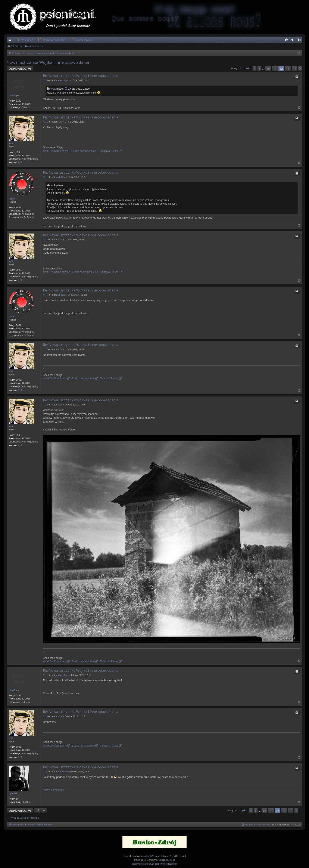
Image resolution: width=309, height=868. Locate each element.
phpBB (149, 856)
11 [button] (275, 69)
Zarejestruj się (35, 46)
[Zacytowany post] (66, 89)
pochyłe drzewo (52, 790)
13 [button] (288, 69)
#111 (46, 80)
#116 (46, 349)
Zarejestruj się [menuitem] (300, 41)
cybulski (13, 793)
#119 (46, 716)
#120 (46, 772)
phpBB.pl (170, 860)
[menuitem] (18, 40)
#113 (46, 177)
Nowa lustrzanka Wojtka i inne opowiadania (48, 62)
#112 (46, 122)
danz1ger (14, 95)
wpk (53, 89)
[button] (247, 69)
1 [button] (259, 69)
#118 (46, 675)
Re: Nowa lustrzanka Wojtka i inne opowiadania (81, 76)
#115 (46, 295)
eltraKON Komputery (55, 151)
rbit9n (12, 199)
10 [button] (268, 69)
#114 (46, 240)
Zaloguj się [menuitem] (294, 41)
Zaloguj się (16, 46)
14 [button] (294, 69)
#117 (46, 405)
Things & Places (109, 151)
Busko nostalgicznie (83, 151)
